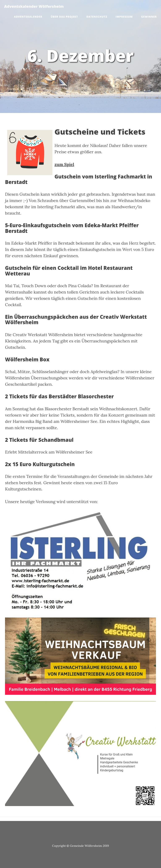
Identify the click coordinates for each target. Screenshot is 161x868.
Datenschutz (97, 17)
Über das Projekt (64, 17)
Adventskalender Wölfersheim (34, 6)
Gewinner (149, 17)
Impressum (124, 17)
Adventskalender (28, 17)
